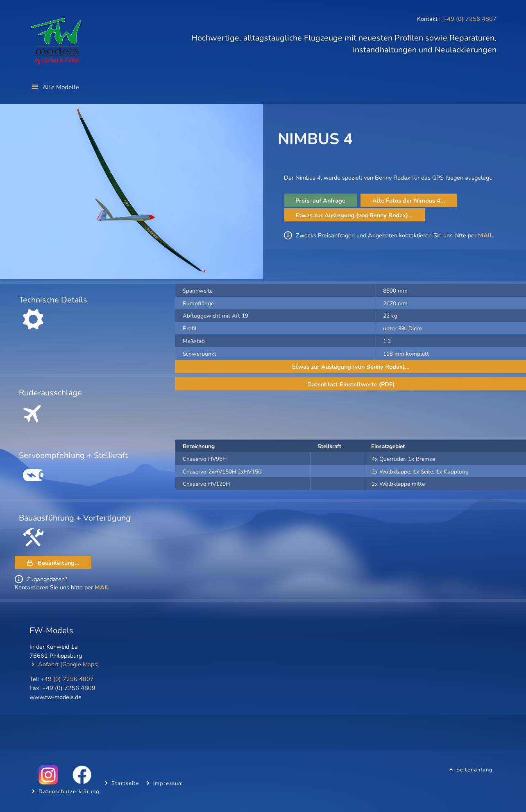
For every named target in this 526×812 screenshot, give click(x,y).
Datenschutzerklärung (69, 791)
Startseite (125, 783)
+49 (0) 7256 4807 (470, 19)
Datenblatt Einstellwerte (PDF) (351, 384)
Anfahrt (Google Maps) (69, 664)
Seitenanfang (475, 769)
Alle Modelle (61, 87)
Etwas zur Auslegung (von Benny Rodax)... (354, 215)
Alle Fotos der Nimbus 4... (409, 201)
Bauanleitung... (59, 563)
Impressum (168, 783)
